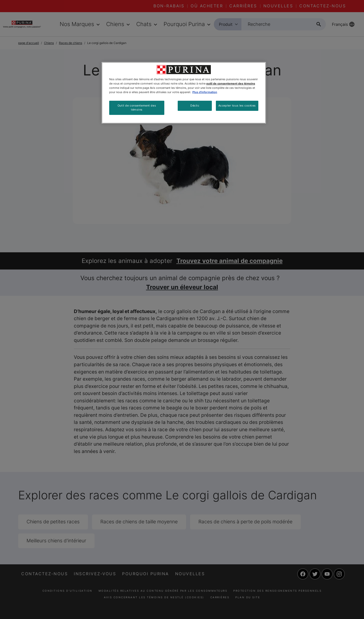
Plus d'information (205, 92)
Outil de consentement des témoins (137, 108)
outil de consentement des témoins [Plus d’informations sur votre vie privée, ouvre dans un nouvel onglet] (231, 84)
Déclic (195, 106)
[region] (184, 93)
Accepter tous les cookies (237, 106)
